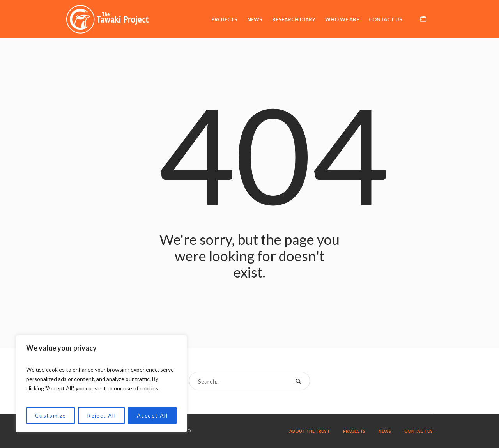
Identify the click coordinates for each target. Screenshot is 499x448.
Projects (354, 431)
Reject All (101, 415)
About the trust (310, 431)
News (385, 431)
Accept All (152, 415)
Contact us (418, 431)
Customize (51, 415)
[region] (101, 384)
